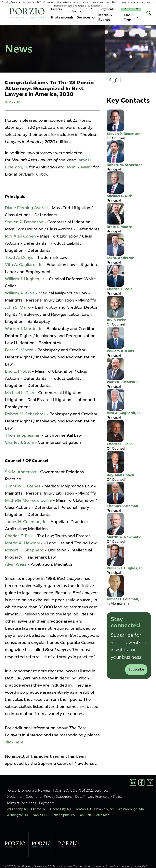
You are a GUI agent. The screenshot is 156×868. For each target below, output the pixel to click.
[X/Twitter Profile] (150, 782)
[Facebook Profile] (142, 782)
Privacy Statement (58, 796)
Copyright (33, 796)
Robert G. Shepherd (24, 550)
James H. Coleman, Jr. (26, 522)
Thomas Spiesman (23, 435)
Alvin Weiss (16, 564)
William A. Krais (20, 293)
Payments (108, 9)
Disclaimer (15, 796)
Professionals (62, 17)
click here (14, 742)
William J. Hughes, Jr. (25, 279)
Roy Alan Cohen (20, 236)
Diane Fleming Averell (26, 208)
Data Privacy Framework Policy (99, 796)
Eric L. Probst (18, 371)
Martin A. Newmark (24, 543)
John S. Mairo (79, 167)
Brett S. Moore (19, 350)
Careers (56, 9)
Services (86, 17)
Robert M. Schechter (25, 414)
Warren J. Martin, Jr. (24, 329)
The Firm (132, 17)
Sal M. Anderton (21, 472)
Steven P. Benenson (24, 222)
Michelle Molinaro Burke (28, 500)
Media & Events (105, 17)
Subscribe (131, 8)
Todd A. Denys (19, 257)
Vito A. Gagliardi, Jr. (24, 265)
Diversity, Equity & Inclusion (81, 9)
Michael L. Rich (19, 393)
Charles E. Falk (19, 536)
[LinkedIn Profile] (133, 782)
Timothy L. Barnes (23, 486)
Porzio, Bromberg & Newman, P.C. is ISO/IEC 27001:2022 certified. (57, 790)
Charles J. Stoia (19, 442)
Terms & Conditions (21, 803)
